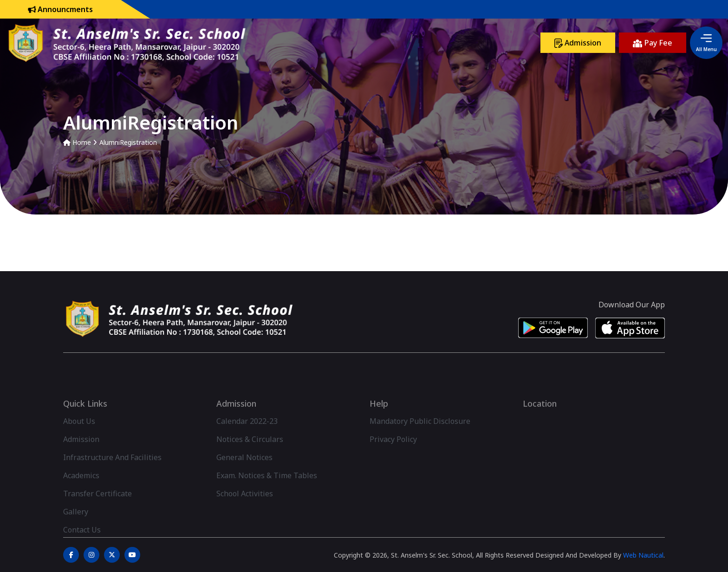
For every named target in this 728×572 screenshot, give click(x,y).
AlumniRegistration (128, 142)
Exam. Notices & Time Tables (267, 489)
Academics (81, 489)
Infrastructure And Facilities (112, 471)
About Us (79, 435)
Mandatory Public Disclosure (420, 435)
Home (77, 142)
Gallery (76, 525)
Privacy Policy (393, 453)
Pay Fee (653, 43)
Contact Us (82, 543)
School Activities (245, 507)
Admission (578, 43)
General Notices (244, 471)
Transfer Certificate (97, 507)
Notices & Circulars (250, 453)
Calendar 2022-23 (247, 435)
